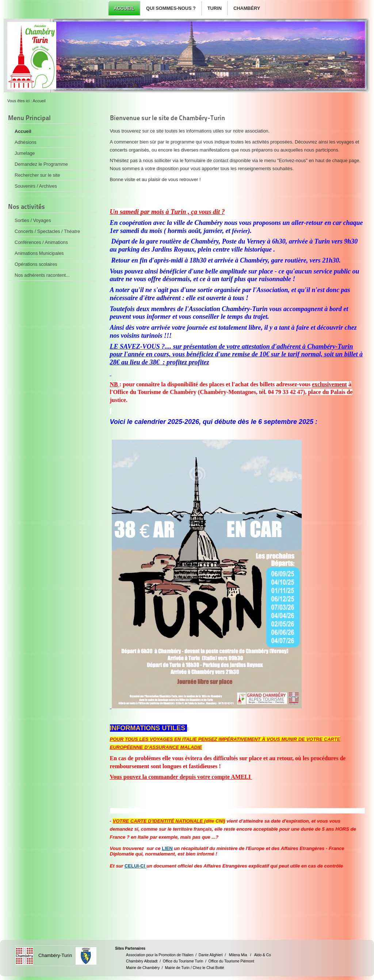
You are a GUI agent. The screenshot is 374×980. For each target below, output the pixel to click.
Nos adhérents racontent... (42, 275)
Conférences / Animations (41, 242)
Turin (215, 8)
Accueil (124, 8)
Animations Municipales (39, 253)
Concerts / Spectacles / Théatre (47, 231)
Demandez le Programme (41, 164)
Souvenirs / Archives (36, 186)
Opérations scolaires (36, 264)
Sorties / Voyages (33, 220)
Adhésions (26, 142)
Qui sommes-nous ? (171, 8)
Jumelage (25, 153)
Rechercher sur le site (37, 175)
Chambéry (247, 8)
